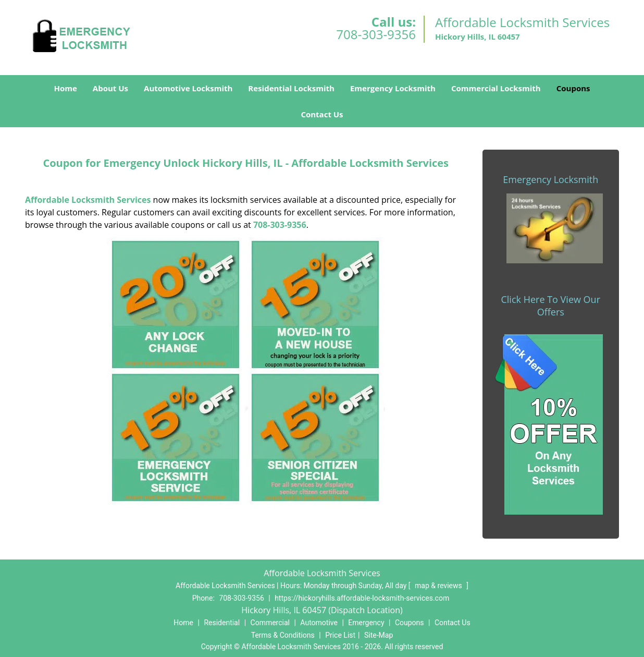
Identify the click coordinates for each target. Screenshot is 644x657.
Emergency (366, 623)
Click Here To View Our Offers (550, 306)
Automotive (319, 623)
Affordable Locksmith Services (88, 200)
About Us (110, 88)
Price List (340, 635)
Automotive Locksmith (188, 88)
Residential (222, 623)
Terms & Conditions (283, 635)
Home (65, 88)
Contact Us (322, 114)
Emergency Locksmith (393, 88)
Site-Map (379, 635)
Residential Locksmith (291, 88)
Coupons (573, 88)
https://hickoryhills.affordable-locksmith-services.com (362, 598)
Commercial (270, 623)
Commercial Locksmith (496, 88)
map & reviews (439, 586)
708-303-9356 (376, 34)
